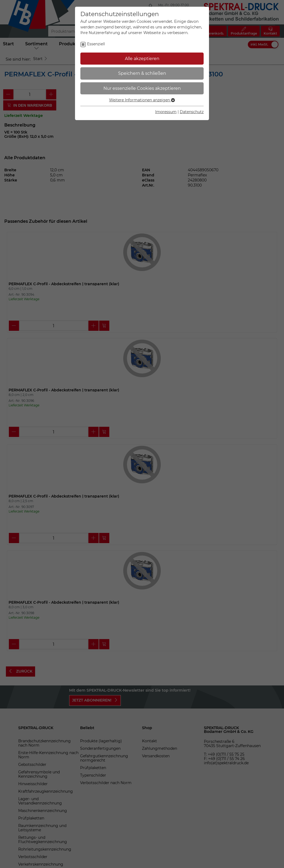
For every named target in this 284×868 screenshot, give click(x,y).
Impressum (166, 112)
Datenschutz (192, 112)
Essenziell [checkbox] (96, 44)
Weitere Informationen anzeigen (142, 100)
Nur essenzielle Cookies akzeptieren (142, 88)
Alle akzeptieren (142, 59)
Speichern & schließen (142, 73)
